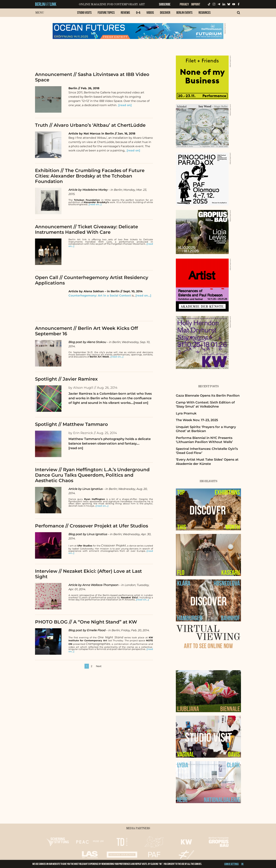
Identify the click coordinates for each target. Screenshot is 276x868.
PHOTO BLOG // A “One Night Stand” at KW (86, 622)
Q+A (138, 13)
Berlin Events (184, 13)
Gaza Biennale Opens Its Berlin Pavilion (208, 396)
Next (99, 666)
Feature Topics (106, 13)
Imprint (196, 4)
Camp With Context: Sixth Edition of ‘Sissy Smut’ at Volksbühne (205, 404)
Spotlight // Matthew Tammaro (71, 424)
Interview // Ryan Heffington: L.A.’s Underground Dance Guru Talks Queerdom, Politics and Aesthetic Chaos (92, 475)
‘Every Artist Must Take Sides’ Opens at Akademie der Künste (207, 462)
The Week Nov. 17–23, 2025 (197, 420)
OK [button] (242, 864)
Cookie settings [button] (231, 864)
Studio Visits (84, 13)
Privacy (184, 4)
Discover (165, 13)
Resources (205, 13)
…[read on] (140, 403)
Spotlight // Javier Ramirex (66, 379)
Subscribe (165, 4)
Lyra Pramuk (186, 413)
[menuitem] (84, 14)
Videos (150, 13)
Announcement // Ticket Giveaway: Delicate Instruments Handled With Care (87, 229)
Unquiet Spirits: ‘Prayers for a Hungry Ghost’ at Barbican (206, 429)
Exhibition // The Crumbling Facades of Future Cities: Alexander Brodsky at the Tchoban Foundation (90, 176)
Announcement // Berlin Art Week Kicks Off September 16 (87, 331)
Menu (40, 13)
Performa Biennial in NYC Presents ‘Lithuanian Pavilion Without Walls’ (204, 440)
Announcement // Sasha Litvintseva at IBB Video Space (92, 77)
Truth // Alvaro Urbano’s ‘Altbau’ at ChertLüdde (90, 125)
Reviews (125, 13)
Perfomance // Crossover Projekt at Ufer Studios (92, 526)
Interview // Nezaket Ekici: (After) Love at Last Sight (88, 574)
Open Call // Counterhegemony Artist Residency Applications (92, 280)
